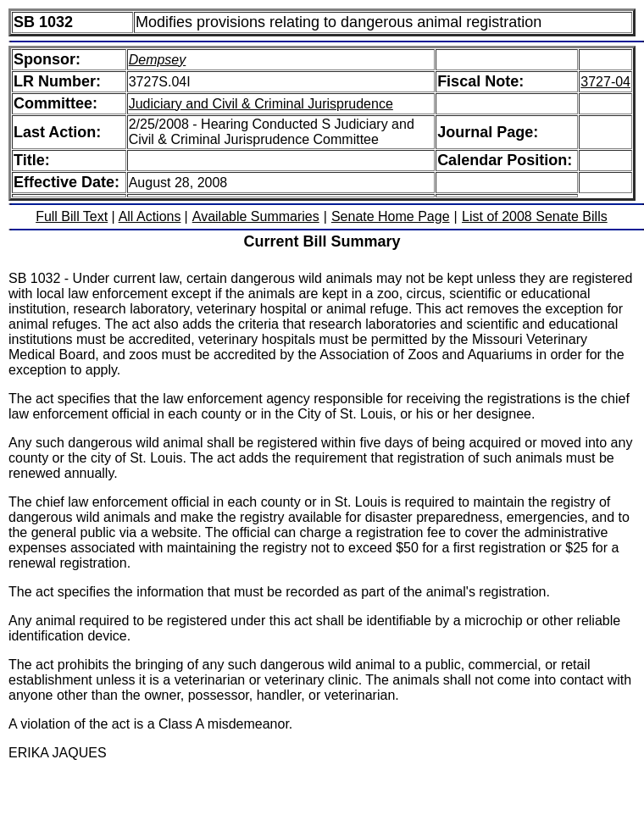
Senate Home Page (391, 216)
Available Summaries (256, 216)
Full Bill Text (72, 216)
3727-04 (605, 82)
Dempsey (158, 60)
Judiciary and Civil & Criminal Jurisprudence (261, 104)
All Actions (150, 216)
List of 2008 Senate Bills (535, 216)
